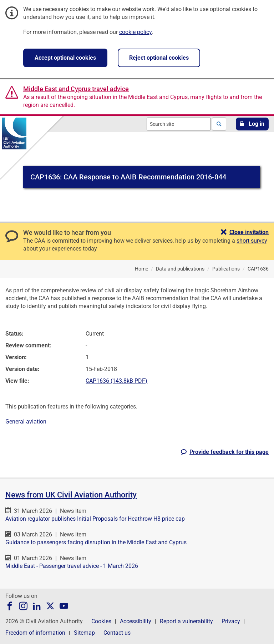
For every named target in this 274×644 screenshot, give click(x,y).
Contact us (117, 633)
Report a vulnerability (186, 621)
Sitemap (84, 633)
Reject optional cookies (159, 58)
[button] (252, 124)
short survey (252, 241)
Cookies (101, 621)
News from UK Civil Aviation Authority (71, 495)
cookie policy (135, 32)
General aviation (26, 422)
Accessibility (136, 621)
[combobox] (179, 124)
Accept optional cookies (65, 58)
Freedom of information (35, 633)
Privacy (231, 621)
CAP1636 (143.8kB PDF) (116, 381)
